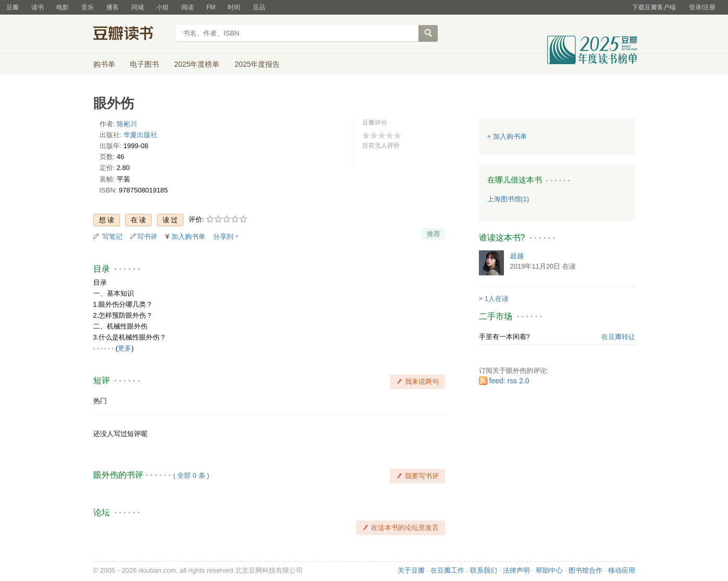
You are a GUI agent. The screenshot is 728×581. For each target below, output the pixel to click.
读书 (38, 7)
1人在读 (497, 299)
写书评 (147, 237)
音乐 (88, 7)
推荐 (434, 234)
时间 (234, 7)
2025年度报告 (257, 64)
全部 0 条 (191, 475)
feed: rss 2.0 (509, 381)
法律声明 (516, 570)
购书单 (104, 64)
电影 (63, 7)
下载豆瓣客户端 (654, 7)
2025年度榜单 (197, 64)
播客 (113, 7)
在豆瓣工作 (447, 570)
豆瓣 (13, 7)
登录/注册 (702, 7)
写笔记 (112, 237)
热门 (100, 401)
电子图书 (144, 64)
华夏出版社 (140, 135)
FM (211, 7)
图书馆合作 (585, 570)
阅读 (188, 7)
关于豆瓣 (411, 570)
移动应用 (622, 570)
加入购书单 (188, 237)
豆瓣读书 (131, 34)
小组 (163, 7)
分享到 (223, 237)
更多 (125, 348)
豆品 (259, 7)
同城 (138, 7)
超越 (517, 256)
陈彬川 (127, 124)
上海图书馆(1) (508, 199)
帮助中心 (549, 570)
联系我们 (484, 570)
